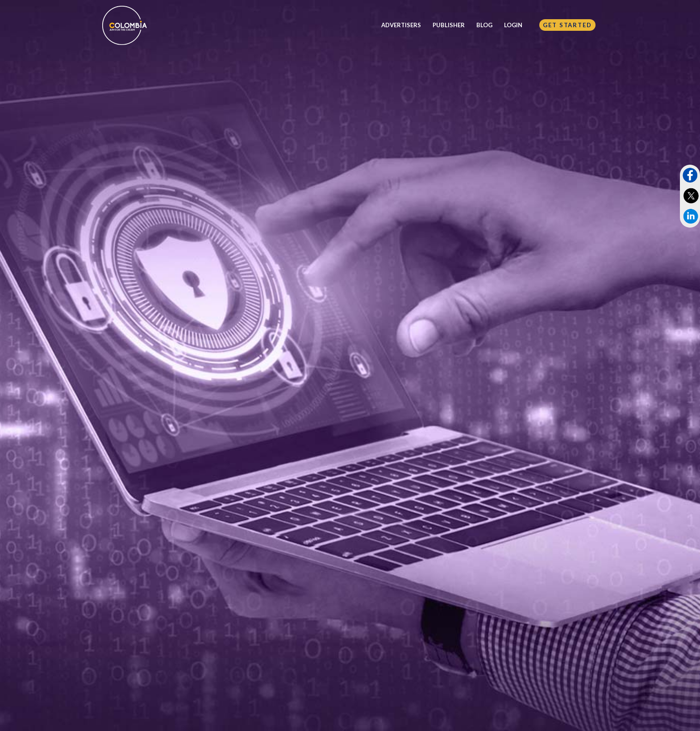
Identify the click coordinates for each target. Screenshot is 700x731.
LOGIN (513, 25)
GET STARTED (567, 25)
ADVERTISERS (401, 25)
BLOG (484, 25)
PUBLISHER (449, 25)
